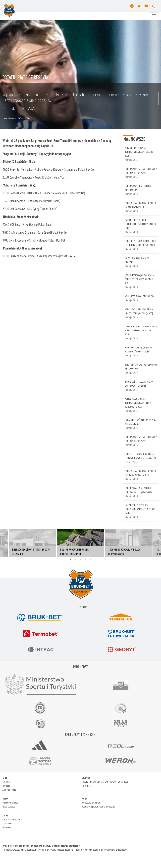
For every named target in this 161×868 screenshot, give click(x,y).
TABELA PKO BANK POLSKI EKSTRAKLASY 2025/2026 (105, 782)
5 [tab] (91, 560)
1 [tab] (71, 560)
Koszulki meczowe (11, 819)
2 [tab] (76, 560)
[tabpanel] (81, 543)
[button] (154, 6)
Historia (6, 786)
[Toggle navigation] (154, 16)
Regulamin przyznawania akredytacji (99, 806)
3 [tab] (81, 560)
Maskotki (7, 827)
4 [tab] (86, 560)
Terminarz (87, 786)
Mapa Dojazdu (9, 806)
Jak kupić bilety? (10, 802)
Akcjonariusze (9, 790)
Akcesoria (7, 823)
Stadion (6, 782)
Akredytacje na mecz (92, 802)
